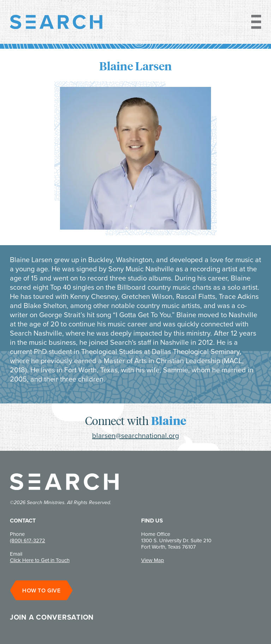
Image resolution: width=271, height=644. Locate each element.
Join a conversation (52, 617)
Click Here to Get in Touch (40, 560)
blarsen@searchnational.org (135, 436)
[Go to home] (56, 22)
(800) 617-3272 (28, 540)
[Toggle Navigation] (253, 22)
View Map (153, 560)
